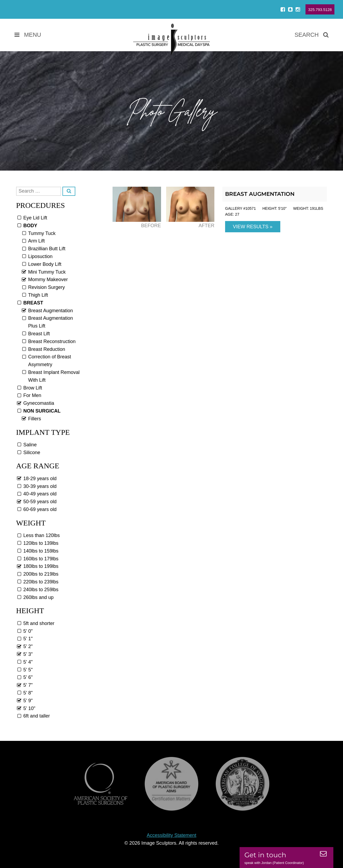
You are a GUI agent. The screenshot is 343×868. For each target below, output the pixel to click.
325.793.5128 (320, 10)
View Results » (253, 227)
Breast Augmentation (260, 194)
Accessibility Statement (171, 835)
